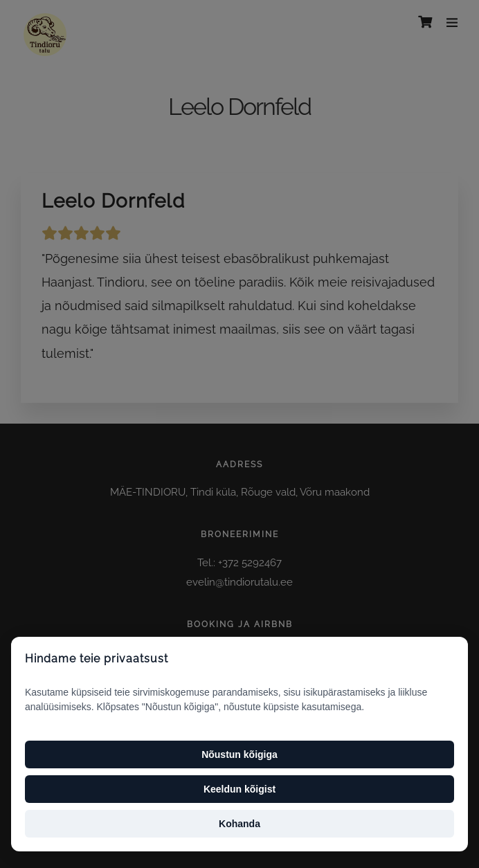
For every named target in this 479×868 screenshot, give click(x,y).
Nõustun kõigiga (239, 754)
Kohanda (239, 824)
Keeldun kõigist (239, 789)
